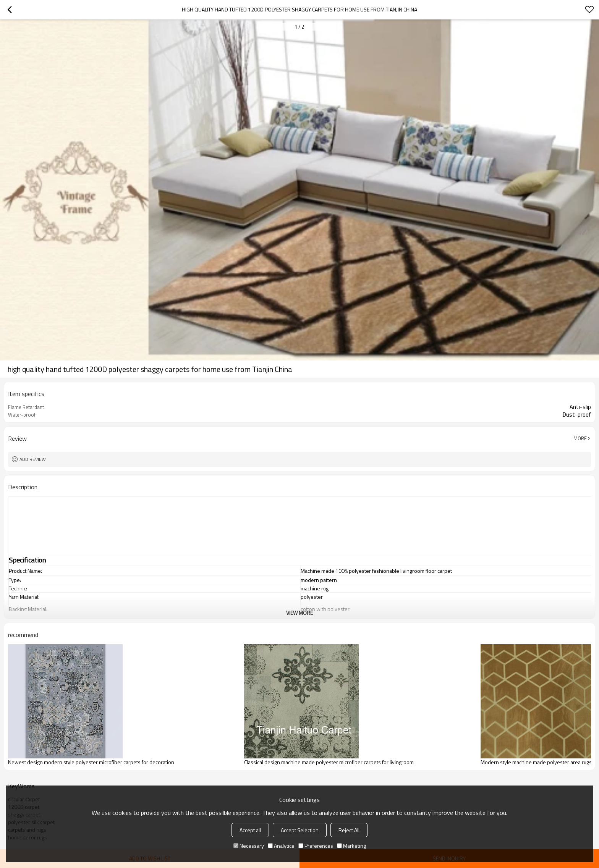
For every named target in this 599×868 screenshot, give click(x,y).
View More (299, 613)
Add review (33, 459)
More (580, 438)
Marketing (351, 846)
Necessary (249, 846)
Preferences (316, 846)
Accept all (250, 830)
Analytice (281, 846)
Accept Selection (300, 830)
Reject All (349, 830)
